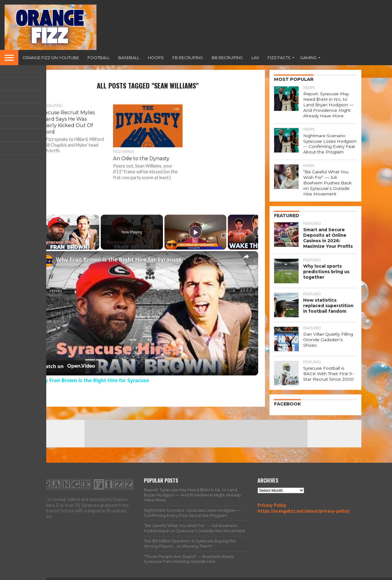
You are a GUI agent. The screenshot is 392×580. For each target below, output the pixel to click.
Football (99, 58)
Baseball (129, 58)
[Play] (195, 232)
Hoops (156, 58)
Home (239, 575)
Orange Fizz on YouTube (51, 58)
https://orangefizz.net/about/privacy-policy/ (304, 502)
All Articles (262, 575)
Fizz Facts (279, 58)
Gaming (308, 58)
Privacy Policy (272, 497)
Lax (255, 58)
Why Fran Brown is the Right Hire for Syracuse (119, 259)
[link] (47, 261)
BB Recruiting (227, 58)
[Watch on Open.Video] (68, 366)
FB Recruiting (188, 58)
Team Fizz (289, 575)
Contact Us (350, 575)
